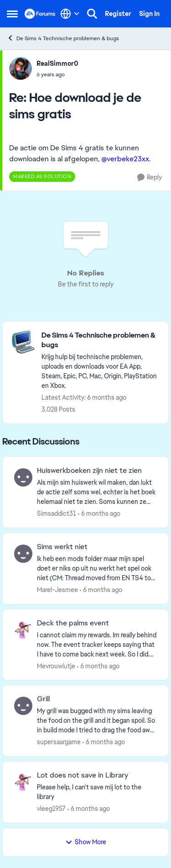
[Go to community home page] (40, 14)
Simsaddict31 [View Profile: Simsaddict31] (57, 513)
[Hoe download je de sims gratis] (57, 74)
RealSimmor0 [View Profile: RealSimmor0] (57, 64)
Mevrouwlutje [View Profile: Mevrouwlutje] (56, 666)
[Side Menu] (12, 14)
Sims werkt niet (62, 547)
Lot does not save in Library (83, 775)
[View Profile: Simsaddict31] (23, 477)
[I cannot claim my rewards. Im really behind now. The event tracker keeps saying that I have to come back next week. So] (97, 644)
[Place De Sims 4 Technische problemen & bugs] (100, 340)
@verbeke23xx (125, 159)
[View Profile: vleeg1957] (23, 782)
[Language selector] (70, 14)
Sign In (149, 14)
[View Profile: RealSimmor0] (21, 69)
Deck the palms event (73, 623)
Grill (43, 699)
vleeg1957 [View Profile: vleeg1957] (51, 809)
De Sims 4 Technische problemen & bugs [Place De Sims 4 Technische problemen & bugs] (63, 38)
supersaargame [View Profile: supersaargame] (59, 742)
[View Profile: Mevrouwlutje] (23, 630)
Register (118, 14)
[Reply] (150, 177)
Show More (86, 842)
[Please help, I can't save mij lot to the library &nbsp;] (97, 792)
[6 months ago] (99, 514)
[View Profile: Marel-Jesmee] (23, 554)
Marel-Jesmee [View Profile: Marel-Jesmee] (57, 590)
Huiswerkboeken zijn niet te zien (89, 471)
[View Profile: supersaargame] (23, 706)
